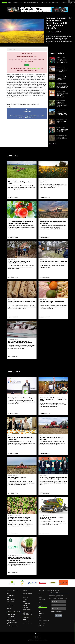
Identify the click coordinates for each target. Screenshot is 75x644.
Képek (40, 609)
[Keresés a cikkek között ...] (69, 2)
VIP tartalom (26, 622)
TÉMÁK (24, 3)
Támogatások (10, 598)
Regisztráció (26, 618)
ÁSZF (40, 615)
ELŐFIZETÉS (64, 3)
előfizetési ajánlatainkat (35, 69)
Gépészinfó (25, 608)
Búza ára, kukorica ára (12, 620)
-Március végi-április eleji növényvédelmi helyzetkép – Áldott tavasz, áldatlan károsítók (27, 114)
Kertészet (9, 604)
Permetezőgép (42, 599)
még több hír (53, 143)
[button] (9, 3)
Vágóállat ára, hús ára (12, 626)
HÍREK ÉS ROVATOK (17, 3)
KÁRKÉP (24, 601)
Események (41, 613)
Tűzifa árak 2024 (11, 614)
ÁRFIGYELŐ (25, 599)
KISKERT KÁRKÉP (26, 603)
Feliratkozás (59, 615)
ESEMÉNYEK (48, 3)
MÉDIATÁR (42, 3)
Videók (40, 611)
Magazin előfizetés (27, 624)
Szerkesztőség (42, 624)
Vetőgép (41, 597)
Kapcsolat (41, 626)
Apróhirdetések (26, 610)
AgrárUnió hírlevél (58, 612)
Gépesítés (9, 608)
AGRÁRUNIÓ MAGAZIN (33, 3)
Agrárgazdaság (11, 596)
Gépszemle (25, 597)
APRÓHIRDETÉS (56, 3)
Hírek (15, 49)
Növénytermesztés (11, 600)
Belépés (27, 65)
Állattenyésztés (11, 606)
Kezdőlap (10, 49)
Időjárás (25, 606)
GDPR (40, 618)
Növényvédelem (50, 32)
